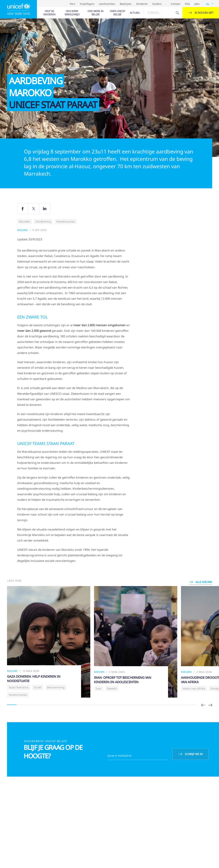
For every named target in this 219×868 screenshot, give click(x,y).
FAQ (187, 4)
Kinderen (142, 4)
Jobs (197, 4)
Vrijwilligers (87, 4)
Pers (72, 4)
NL (208, 4)
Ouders (157, 4)
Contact (176, 4)
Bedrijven (126, 4)
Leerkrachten (107, 4)
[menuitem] (49, 13)
